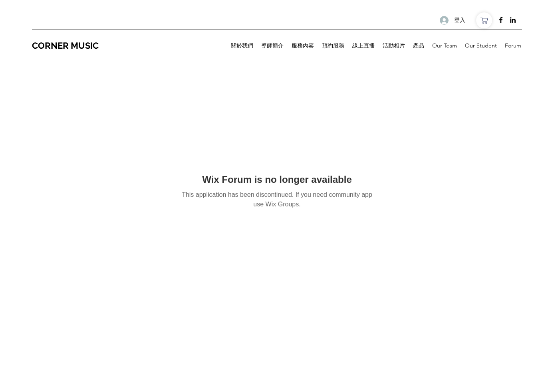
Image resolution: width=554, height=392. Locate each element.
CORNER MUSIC (66, 46)
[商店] (484, 20)
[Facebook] (501, 20)
